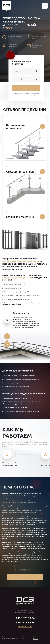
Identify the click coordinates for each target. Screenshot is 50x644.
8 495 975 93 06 (25, 618)
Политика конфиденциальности (10, 638)
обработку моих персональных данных (27, 95)
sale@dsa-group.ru (25, 626)
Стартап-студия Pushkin (39, 638)
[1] (7, 320)
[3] (7, 344)
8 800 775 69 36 (25, 622)
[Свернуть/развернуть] (42, 127)
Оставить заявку (25, 577)
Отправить (26, 88)
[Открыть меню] (45, 6)
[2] (7, 336)
